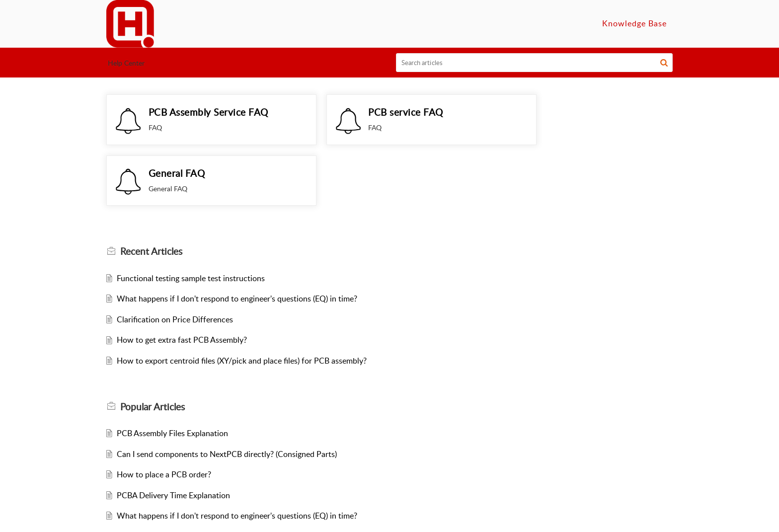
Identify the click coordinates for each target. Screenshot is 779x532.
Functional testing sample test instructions (191, 231)
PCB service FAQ (378, 112)
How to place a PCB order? (164, 427)
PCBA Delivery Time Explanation (173, 448)
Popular (153, 360)
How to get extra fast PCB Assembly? (182, 293)
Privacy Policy (462, 518)
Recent (151, 204)
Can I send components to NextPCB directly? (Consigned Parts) (227, 407)
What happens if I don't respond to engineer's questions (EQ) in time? (237, 251)
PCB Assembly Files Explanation (172, 386)
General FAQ (561, 112)
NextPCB (352, 518)
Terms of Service (403, 518)
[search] (535, 63)
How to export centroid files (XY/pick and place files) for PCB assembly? (242, 313)
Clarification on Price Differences (175, 272)
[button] (664, 63)
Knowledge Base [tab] (634, 23)
